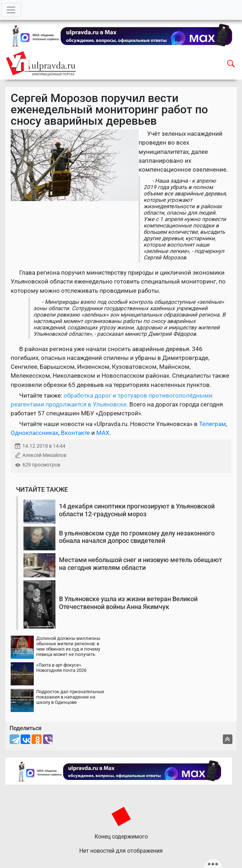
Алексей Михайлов (44, 455)
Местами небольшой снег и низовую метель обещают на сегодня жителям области (141, 564)
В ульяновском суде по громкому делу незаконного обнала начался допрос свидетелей (137, 537)
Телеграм (213, 424)
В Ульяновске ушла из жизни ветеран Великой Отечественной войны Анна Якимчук (128, 603)
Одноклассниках (34, 433)
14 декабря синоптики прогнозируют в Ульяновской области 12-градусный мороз (137, 510)
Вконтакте (75, 433)
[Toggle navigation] (11, 10)
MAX (103, 433)
